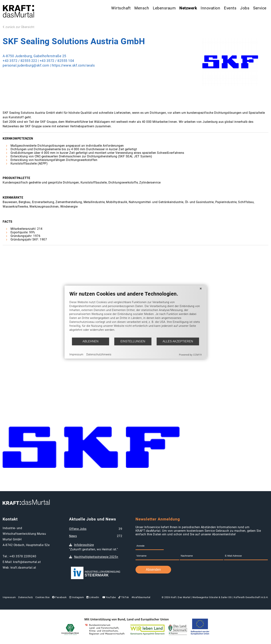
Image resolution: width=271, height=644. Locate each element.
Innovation (210, 8)
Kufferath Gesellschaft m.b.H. (251, 597)
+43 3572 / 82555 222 (20, 61)
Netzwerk (188, 8)
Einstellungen (133, 341)
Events (230, 8)
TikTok (124, 597)
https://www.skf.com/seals (73, 65)
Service (260, 8)
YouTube (109, 597)
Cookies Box (43, 597)
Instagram (77, 597)
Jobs (245, 8)
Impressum (9, 597)
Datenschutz (26, 597)
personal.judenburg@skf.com (26, 65)
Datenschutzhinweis (99, 354)
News (73, 536)
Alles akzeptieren (178, 341)
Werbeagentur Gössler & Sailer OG (212, 597)
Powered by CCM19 (190, 355)
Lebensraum (164, 8)
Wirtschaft (121, 8)
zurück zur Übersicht (18, 27)
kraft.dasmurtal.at (23, 568)
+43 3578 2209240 (23, 556)
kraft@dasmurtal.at (27, 562)
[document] (136, 314)
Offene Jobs (78, 529)
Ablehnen (91, 341)
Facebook (59, 597)
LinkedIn (93, 597)
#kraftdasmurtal (141, 597)
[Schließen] (201, 288)
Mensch (142, 8)
